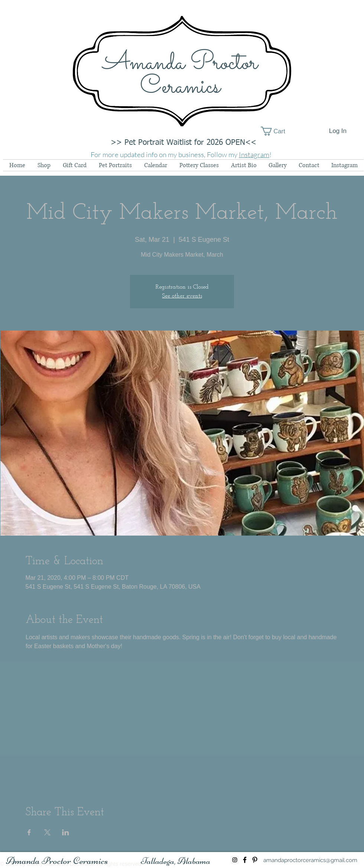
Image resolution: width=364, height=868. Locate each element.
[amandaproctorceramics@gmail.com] (310, 860)
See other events (182, 296)
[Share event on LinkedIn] (66, 832)
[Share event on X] (47, 832)
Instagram (254, 155)
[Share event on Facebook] (29, 832)
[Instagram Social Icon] (235, 860)
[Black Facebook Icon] (245, 860)
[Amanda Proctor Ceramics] (57, 861)
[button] (278, 131)
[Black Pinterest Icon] (255, 860)
